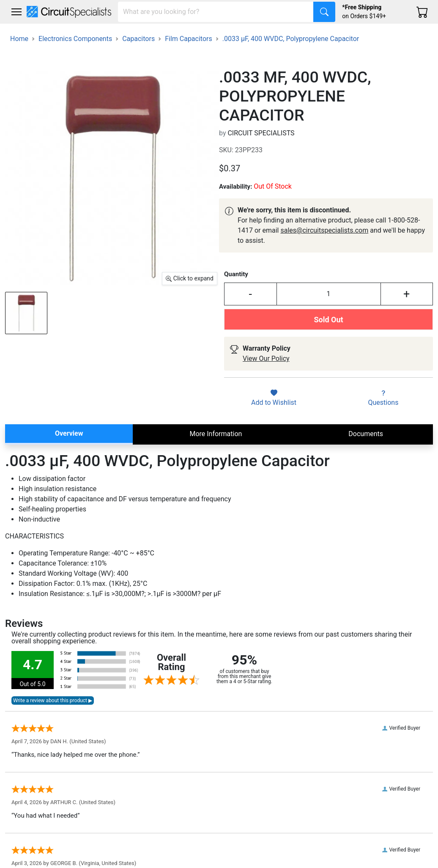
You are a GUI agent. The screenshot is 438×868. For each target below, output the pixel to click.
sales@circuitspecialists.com (324, 230)
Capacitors (138, 39)
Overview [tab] (69, 433)
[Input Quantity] (329, 294)
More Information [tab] (216, 434)
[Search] (216, 12)
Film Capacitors (189, 39)
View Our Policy (266, 358)
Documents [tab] (366, 434)
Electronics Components (75, 39)
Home (19, 39)
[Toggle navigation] (16, 12)
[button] (16, 12)
